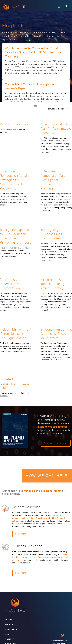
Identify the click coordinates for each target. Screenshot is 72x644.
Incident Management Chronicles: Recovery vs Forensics (56, 334)
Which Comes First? (14, 124)
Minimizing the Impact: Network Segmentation (12, 284)
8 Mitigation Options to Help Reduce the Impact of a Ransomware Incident (15, 236)
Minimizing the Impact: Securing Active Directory (52, 284)
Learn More (21, 534)
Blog (8, 634)
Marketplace (12, 629)
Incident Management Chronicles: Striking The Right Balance (16, 334)
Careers (10, 639)
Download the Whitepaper (56, 443)
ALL (36, 106)
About (9, 620)
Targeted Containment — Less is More (15, 384)
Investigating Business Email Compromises (51, 234)
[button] (59, 7)
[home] (28, 7)
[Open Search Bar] (66, 7)
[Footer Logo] (15, 605)
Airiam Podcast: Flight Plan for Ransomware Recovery (56, 129)
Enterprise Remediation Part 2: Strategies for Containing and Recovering (14, 180)
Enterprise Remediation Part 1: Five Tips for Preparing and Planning (54, 180)
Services (10, 624)
